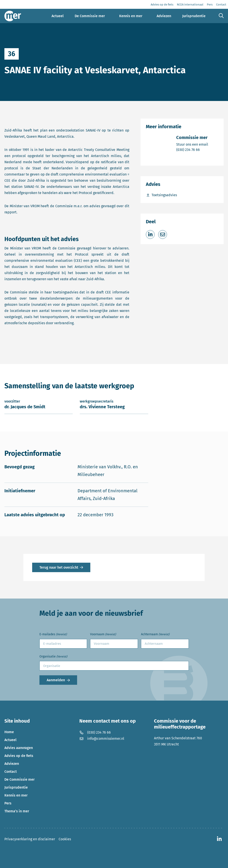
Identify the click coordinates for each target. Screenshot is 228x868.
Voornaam (103, 635)
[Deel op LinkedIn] (150, 234)
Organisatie (53, 657)
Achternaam (155, 635)
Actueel (10, 740)
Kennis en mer (16, 795)
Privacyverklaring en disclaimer (30, 839)
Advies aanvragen (19, 748)
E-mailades (53, 635)
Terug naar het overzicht (59, 567)
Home (9, 732)
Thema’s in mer (17, 811)
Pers (8, 803)
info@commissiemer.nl (102, 739)
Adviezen (12, 764)
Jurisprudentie (16, 787)
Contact (11, 772)
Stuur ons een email (192, 144)
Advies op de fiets (19, 756)
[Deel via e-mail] (163, 234)
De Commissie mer (19, 779)
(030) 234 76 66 (192, 149)
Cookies (65, 839)
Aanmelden (56, 680)
